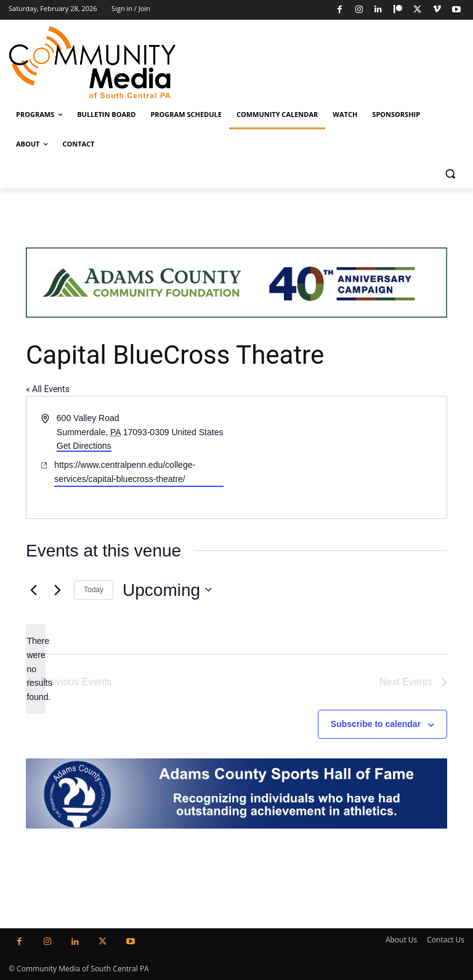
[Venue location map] (341, 457)
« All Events (48, 389)
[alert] (36, 669)
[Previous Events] (33, 590)
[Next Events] (57, 590)
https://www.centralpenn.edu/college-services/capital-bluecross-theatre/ (125, 472)
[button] (450, 174)
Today (94, 590)
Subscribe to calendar (376, 724)
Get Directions (84, 446)
